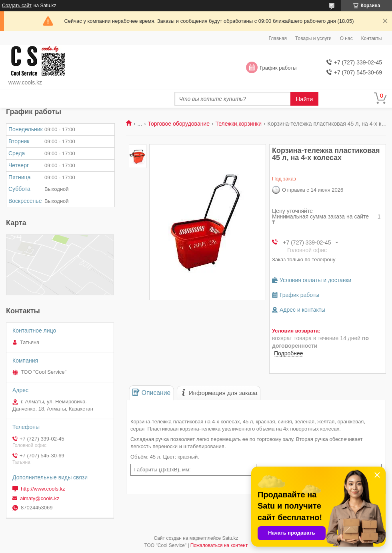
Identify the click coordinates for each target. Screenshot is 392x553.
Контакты (372, 38)
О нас (346, 38)
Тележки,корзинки (238, 124)
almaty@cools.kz (40, 498)
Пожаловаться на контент (219, 545)
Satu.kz (230, 538)
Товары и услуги (313, 38)
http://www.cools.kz (43, 489)
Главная (278, 38)
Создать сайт (17, 6)
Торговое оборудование (179, 124)
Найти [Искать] (305, 99)
